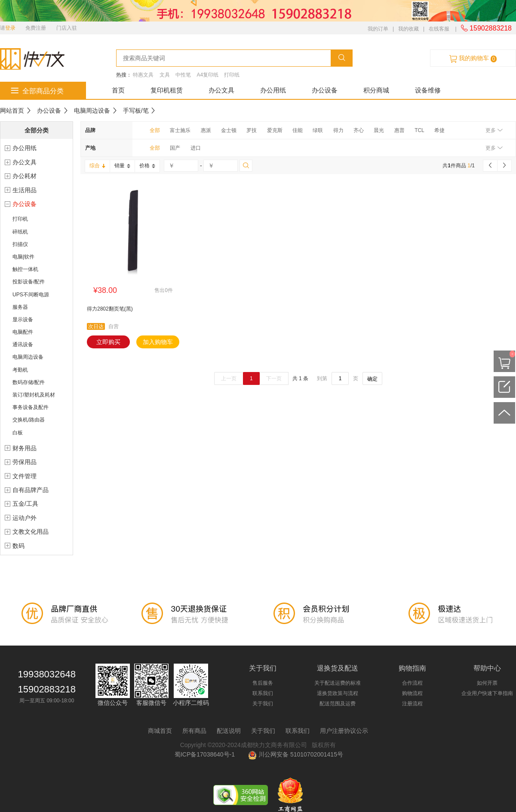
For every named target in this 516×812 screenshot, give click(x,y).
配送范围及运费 (338, 704)
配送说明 (229, 731)
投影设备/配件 (29, 282)
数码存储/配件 (29, 382)
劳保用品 (25, 462)
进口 (196, 148)
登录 (10, 28)
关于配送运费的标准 (338, 683)
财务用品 (25, 448)
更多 (494, 130)
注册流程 (412, 704)
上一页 (229, 378)
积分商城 (376, 90)
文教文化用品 (31, 532)
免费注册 (36, 28)
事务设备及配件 (31, 407)
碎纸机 (20, 232)
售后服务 (263, 683)
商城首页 (160, 731)
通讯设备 (23, 344)
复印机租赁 (167, 90)
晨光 (379, 130)
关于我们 (263, 704)
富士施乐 (180, 130)
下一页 (274, 378)
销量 (122, 166)
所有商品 (194, 731)
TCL (419, 130)
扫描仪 (20, 244)
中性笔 (183, 75)
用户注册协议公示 (344, 731)
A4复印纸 (207, 75)
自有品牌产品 (31, 490)
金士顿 (229, 130)
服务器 (20, 307)
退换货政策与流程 (338, 693)
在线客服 (439, 29)
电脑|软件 (23, 257)
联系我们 (263, 693)
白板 (18, 433)
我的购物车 (473, 58)
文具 (165, 75)
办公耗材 (25, 176)
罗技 (252, 130)
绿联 (318, 130)
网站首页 (12, 111)
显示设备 (23, 320)
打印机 (20, 219)
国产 (175, 148)
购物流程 (412, 693)
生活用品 (25, 190)
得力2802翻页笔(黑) (110, 309)
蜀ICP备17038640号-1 (206, 754)
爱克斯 (275, 130)
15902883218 (486, 28)
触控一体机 (25, 269)
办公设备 (325, 90)
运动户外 (25, 518)
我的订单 (378, 29)
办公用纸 (273, 90)
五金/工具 (25, 504)
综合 (97, 166)
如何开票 (487, 683)
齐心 (359, 130)
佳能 (298, 130)
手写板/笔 (136, 111)
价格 (147, 166)
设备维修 (428, 90)
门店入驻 (67, 28)
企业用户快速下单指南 (487, 693)
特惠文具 (143, 75)
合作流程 (412, 683)
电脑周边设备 (92, 111)
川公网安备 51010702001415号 (296, 754)
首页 (118, 90)
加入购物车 (158, 342)
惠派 (206, 130)
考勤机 (20, 370)
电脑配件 (23, 332)
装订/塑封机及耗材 (34, 395)
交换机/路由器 (29, 420)
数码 (18, 546)
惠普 (399, 130)
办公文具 (221, 90)
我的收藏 (408, 29)
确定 (372, 379)
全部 (155, 130)
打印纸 (232, 75)
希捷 (439, 130)
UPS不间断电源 (31, 295)
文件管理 (25, 476)
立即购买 (108, 342)
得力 (338, 130)
